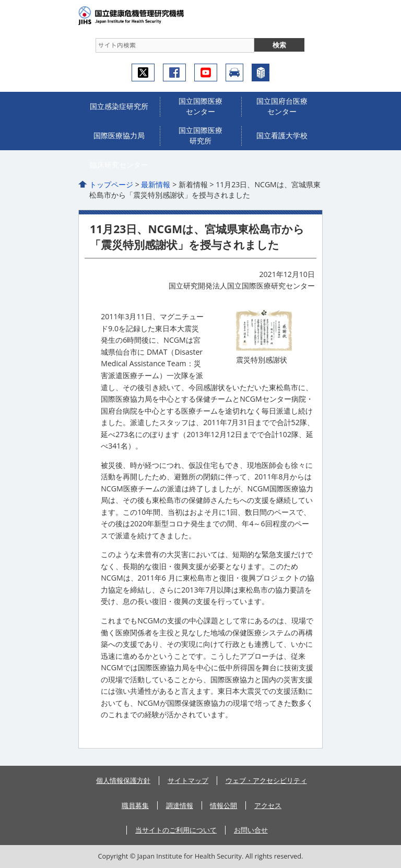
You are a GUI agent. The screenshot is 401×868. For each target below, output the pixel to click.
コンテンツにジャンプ (0, 0)
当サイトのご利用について (176, 830)
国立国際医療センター (200, 106)
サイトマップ (188, 780)
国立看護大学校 (282, 135)
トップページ (111, 184)
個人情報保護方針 (123, 780)
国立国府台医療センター (282, 106)
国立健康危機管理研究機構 (146, 16)
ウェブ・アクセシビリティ (266, 780)
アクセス (234, 73)
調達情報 (180, 805)
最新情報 (156, 184)
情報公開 (223, 805)
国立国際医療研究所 (200, 135)
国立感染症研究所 (119, 106)
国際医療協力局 (119, 135)
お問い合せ (251, 830)
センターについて (261, 73)
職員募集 (135, 805)
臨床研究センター (119, 165)
